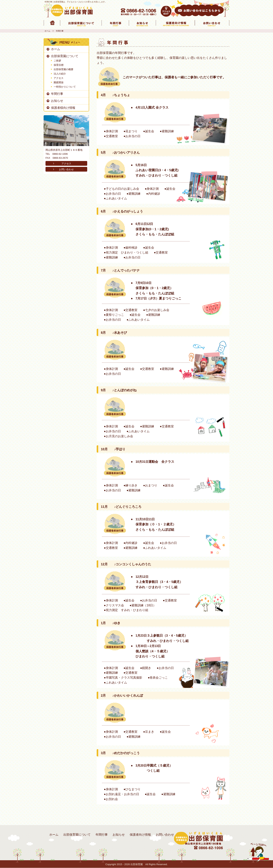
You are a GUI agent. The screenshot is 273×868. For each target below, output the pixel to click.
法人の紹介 (60, 74)
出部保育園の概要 (64, 69)
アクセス (59, 78)
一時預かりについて (65, 87)
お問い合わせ (66, 169)
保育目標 (59, 65)
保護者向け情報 (140, 835)
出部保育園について (65, 56)
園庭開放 (59, 82)
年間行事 (57, 94)
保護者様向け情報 (63, 108)
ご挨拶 (57, 61)
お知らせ (57, 101)
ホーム (47, 31)
